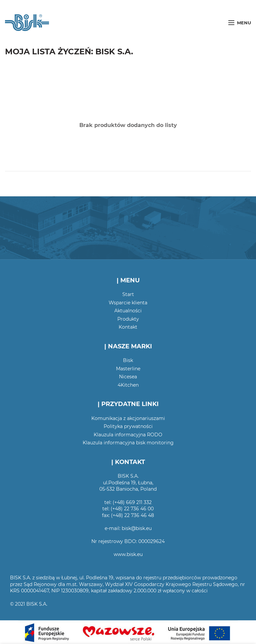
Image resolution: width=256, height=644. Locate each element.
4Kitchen (128, 385)
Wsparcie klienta (128, 303)
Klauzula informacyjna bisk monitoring (128, 443)
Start (128, 294)
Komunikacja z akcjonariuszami (128, 418)
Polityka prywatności (128, 426)
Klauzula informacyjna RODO (128, 435)
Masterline (128, 369)
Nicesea (128, 377)
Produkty (128, 319)
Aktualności (128, 311)
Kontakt (128, 327)
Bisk (128, 360)
